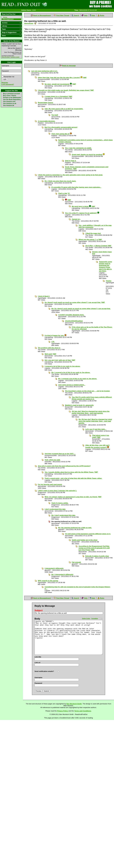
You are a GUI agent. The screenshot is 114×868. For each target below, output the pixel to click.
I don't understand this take (55, 509)
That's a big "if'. (64, 193)
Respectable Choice (45, 103)
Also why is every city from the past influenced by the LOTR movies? (64, 466)
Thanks (109, 281)
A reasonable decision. (47, 121)
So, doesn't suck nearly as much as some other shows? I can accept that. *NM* (75, 302)
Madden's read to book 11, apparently (79, 405)
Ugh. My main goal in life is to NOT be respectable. (64, 109)
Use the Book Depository (12, 100)
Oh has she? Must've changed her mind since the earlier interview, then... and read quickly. (91, 412)
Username (5, 66)
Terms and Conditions (83, 711)
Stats (93, 15)
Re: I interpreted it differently (62, 574)
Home (5, 17)
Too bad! (55, 115)
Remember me (9, 77)
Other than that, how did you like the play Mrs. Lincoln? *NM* (62, 78)
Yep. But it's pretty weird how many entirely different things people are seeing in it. (92, 398)
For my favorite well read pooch (50, 484)
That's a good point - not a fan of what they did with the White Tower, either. (73, 478)
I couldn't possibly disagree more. (71, 315)
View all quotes (6, 57)
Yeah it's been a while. (60, 503)
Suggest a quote (15, 57)
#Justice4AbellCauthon (74, 321)
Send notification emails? (44, 671)
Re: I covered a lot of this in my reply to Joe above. (71, 372)
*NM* (68, 200)
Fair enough (76, 562)
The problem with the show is (49, 348)
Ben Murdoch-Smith (74, 704)
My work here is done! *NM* (83, 206)
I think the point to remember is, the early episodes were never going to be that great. (70, 175)
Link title (38, 657)
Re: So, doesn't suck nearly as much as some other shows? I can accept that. (81, 309)
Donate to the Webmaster (12, 98)
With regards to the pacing (48, 581)
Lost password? (8, 84)
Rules (102, 15)
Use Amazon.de (9, 105)
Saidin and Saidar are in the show (85, 540)
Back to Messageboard (42, 15)
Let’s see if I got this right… (96, 429)
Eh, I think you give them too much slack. (60, 181)
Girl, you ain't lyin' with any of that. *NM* (60, 360)
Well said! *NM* (50, 354)
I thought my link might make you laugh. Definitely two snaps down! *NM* (66, 90)
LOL (53, 342)
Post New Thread (63, 15)
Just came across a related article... (72, 385)
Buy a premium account (11, 94)
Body (37, 619)
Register (5, 83)
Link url (37, 663)
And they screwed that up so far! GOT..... (60, 454)
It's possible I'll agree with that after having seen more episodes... (76, 187)
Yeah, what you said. (52, 460)
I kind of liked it (44, 296)
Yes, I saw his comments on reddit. (78, 148)
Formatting (95, 619)
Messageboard (8, 19)
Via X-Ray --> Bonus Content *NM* (98, 246)
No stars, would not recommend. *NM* (60, 84)
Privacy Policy (63, 711)
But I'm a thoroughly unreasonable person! (61, 127)
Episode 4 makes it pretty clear (97, 556)
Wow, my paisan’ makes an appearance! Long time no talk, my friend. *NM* (73, 497)
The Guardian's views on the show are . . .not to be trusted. (87, 391)
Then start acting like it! (62, 134)
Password (5, 71)
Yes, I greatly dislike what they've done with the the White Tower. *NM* (71, 472)
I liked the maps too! (93, 233)
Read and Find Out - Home (37, 4)
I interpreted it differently (54, 568)
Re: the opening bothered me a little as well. (75, 528)
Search (76, 15)
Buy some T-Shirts (10, 96)
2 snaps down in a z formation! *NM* (58, 96)
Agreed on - (76, 219)
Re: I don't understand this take (63, 515)
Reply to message (69, 66)
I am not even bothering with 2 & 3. (44, 71)
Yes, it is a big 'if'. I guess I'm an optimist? (82, 213)
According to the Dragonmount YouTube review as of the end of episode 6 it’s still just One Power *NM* (94, 548)
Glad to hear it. (71, 161)
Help (86, 15)
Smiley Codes (86, 619)
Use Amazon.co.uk (10, 103)
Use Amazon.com (9, 102)
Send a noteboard (35, 23)
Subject (39, 610)
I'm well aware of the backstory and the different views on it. (88, 534)
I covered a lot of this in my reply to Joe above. (62, 366)
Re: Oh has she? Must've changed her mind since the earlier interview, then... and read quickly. (95, 421)
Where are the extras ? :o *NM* (90, 239)
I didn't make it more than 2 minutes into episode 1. (57, 491)
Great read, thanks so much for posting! (88, 154)
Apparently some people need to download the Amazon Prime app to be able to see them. (105, 266)
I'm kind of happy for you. (55, 335)
